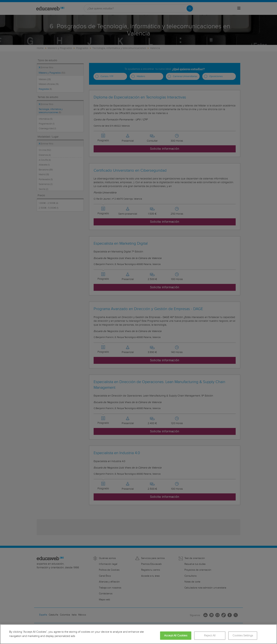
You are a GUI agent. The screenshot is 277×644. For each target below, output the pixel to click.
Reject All (210, 636)
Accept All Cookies (176, 636)
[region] (138, 634)
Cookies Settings (243, 636)
